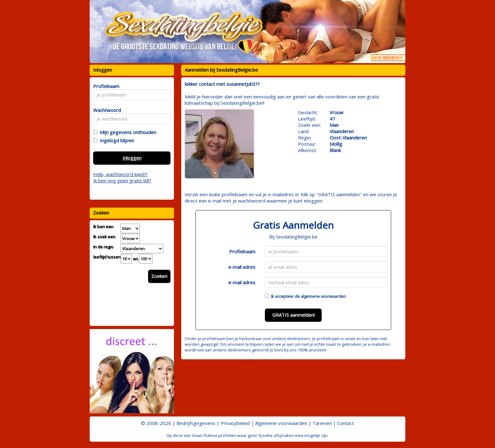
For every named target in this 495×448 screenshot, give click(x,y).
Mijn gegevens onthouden (127, 132)
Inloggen (132, 158)
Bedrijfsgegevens (196, 423)
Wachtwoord (105, 110)
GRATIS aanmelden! (293, 315)
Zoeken (159, 276)
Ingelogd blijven (116, 140)
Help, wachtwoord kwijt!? (120, 174)
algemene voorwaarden (323, 296)
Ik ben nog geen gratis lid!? (122, 180)
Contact (346, 423)
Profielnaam (242, 251)
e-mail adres (242, 267)
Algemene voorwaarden (281, 423)
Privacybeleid (235, 423)
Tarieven (322, 423)
